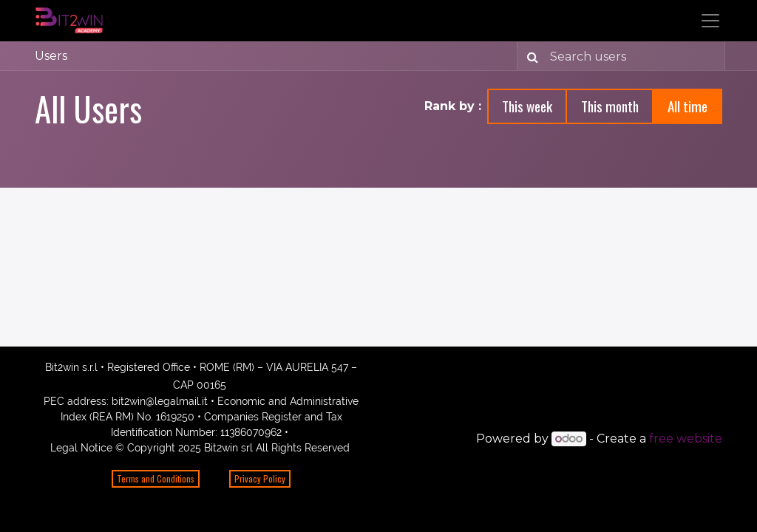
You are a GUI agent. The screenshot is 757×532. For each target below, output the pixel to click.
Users (51, 56)
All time (688, 106)
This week (527, 106)
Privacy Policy (260, 478)
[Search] (530, 56)
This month (610, 106)
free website (686, 439)
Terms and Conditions (156, 478)
